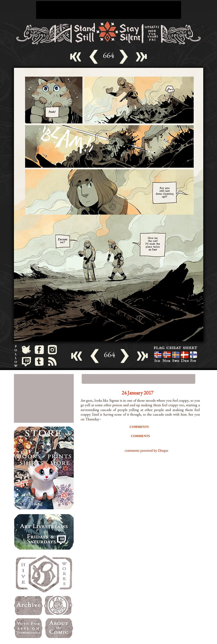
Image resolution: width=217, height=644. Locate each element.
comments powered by (146, 451)
